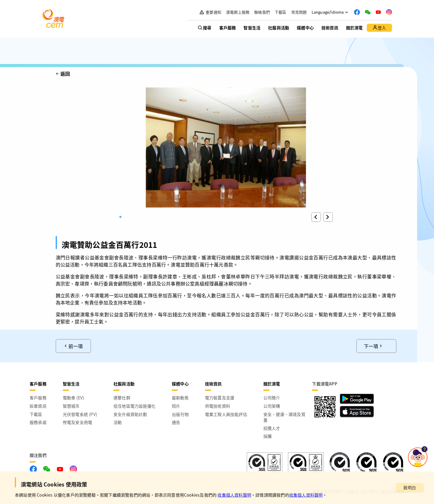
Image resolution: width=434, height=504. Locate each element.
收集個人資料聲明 (234, 495)
